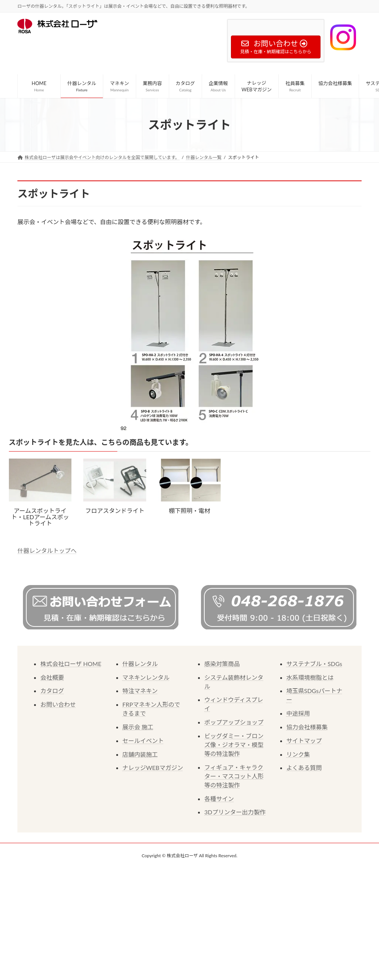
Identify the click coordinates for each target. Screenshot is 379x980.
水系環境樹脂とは (310, 677)
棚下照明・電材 (189, 511)
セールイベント (143, 741)
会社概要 (52, 677)
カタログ (52, 691)
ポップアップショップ (234, 722)
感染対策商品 (222, 664)
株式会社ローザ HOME (71, 664)
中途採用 (298, 713)
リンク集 (298, 754)
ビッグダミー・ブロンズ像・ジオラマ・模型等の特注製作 (234, 745)
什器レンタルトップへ (47, 550)
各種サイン (219, 799)
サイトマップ (304, 741)
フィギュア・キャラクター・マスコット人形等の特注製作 (234, 776)
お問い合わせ (58, 704)
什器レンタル (140, 664)
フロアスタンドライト (115, 511)
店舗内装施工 (140, 754)
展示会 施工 (138, 727)
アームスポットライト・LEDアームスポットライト (40, 517)
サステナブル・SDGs (314, 664)
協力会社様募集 (307, 727)
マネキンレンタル (146, 677)
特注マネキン (140, 691)
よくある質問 (304, 768)
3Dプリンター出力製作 (235, 812)
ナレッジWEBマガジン (153, 768)
